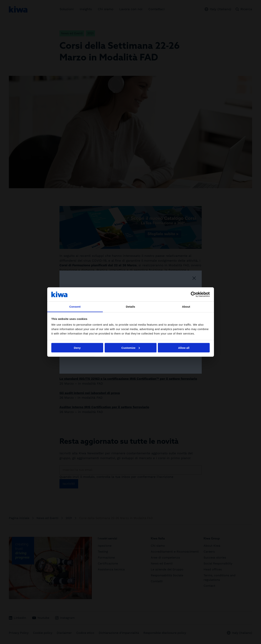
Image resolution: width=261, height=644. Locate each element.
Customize (131, 348)
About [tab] (186, 307)
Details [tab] (131, 307)
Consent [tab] (75, 307)
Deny (77, 348)
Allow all (184, 348)
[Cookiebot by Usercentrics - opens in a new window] (193, 294)
